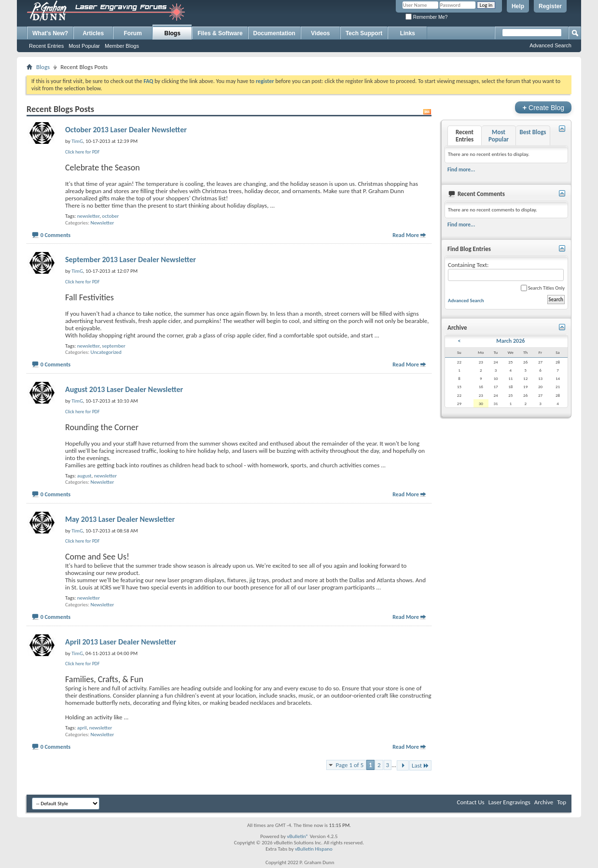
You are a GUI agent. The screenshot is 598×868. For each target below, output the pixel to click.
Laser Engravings (509, 802)
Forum (133, 33)
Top (562, 802)
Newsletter (103, 223)
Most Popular (84, 46)
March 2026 (510, 341)
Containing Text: (506, 271)
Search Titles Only (543, 288)
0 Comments (56, 235)
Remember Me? (426, 17)
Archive (544, 802)
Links (408, 33)
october (110, 216)
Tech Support (364, 33)
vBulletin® (298, 836)
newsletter (88, 216)
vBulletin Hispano (314, 849)
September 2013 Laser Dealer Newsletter (131, 259)
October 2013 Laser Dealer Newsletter (126, 130)
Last (420, 765)
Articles (93, 33)
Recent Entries (46, 46)
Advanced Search (550, 45)
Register (550, 6)
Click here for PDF (83, 152)
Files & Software (220, 33)
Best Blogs (533, 132)
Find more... (461, 169)
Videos (320, 33)
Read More (406, 235)
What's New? (50, 33)
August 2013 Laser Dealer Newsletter (124, 389)
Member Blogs (122, 46)
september (113, 346)
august (84, 476)
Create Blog (543, 107)
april (82, 728)
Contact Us (471, 802)
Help (518, 6)
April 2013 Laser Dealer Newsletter (121, 642)
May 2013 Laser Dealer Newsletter (120, 519)
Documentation (274, 33)
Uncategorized (106, 352)
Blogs (173, 33)
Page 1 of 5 (349, 765)
